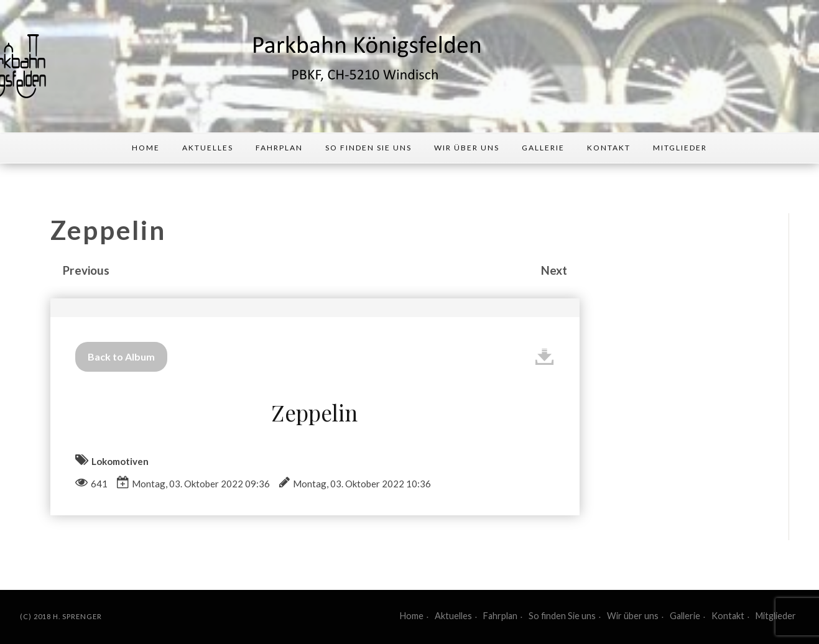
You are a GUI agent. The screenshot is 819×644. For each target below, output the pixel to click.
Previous (86, 270)
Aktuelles (208, 148)
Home (146, 148)
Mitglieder (680, 148)
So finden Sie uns (368, 148)
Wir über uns (467, 148)
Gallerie (543, 148)
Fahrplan (279, 148)
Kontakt (609, 148)
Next (554, 270)
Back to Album (121, 356)
